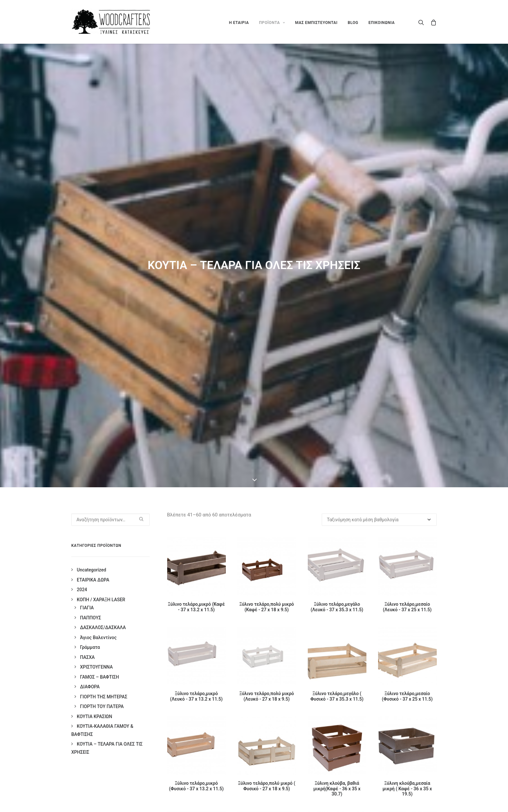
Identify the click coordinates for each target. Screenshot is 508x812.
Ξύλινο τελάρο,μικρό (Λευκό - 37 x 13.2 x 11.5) (196, 696)
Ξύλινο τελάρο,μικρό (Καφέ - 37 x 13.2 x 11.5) (196, 607)
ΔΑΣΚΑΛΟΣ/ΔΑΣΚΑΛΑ (103, 627)
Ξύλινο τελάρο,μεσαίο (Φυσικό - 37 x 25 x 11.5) (407, 696)
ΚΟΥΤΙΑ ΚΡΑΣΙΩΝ (94, 716)
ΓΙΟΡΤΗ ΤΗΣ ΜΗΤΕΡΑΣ (104, 697)
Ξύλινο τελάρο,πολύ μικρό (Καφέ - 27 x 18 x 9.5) (267, 607)
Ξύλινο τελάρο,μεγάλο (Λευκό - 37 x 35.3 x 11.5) (337, 607)
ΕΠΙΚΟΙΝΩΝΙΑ (381, 23)
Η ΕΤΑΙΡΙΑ (239, 23)
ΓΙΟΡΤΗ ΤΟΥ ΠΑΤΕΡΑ (102, 706)
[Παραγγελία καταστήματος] (379, 520)
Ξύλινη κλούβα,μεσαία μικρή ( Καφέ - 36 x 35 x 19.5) (407, 789)
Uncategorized (92, 570)
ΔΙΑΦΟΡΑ (90, 687)
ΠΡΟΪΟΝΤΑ (272, 23)
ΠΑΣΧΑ (87, 657)
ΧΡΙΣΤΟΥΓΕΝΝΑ (96, 667)
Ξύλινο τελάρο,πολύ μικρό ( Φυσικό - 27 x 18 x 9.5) (267, 786)
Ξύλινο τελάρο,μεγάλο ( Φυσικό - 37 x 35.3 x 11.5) (337, 696)
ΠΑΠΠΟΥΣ (91, 618)
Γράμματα (90, 647)
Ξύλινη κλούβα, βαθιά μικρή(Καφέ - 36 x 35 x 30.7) (337, 789)
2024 (82, 590)
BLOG (353, 23)
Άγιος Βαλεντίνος (98, 637)
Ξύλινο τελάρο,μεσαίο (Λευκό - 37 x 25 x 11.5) (407, 607)
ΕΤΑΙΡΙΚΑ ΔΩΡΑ (93, 580)
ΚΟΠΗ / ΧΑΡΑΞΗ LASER (101, 600)
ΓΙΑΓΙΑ (87, 608)
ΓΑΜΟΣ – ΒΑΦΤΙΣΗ (99, 677)
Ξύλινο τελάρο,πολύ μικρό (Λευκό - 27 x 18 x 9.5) (267, 696)
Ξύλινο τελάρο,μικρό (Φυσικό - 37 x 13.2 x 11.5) (196, 786)
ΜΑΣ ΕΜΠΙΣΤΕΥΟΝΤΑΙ (316, 23)
